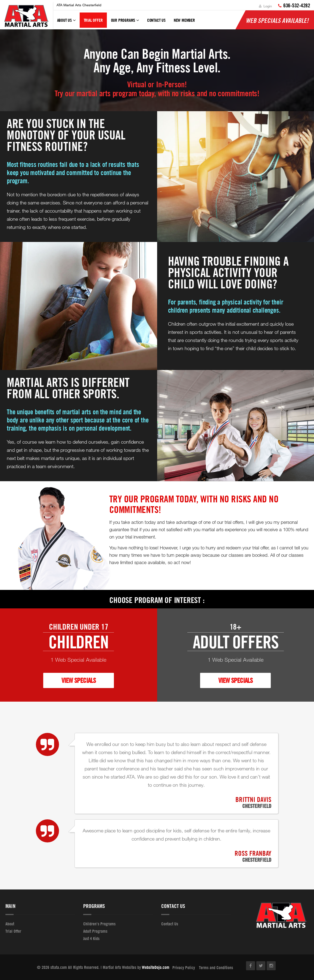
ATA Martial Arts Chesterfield (79, 5)
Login (265, 6)
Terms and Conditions (216, 967)
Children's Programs (99, 924)
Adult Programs (95, 931)
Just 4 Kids (91, 938)
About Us (66, 23)
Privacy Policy (184, 967)
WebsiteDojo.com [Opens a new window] (156, 967)
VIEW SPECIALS (79, 680)
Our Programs (125, 23)
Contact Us (156, 20)
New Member (184, 20)
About (10, 924)
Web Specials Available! (277, 20)
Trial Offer (93, 20)
